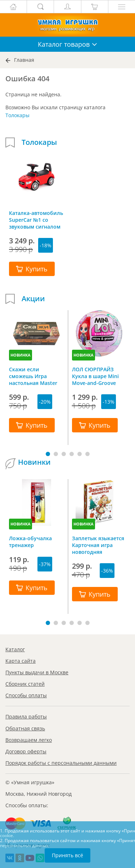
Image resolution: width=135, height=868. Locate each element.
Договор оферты (26, 751)
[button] (48, 454)
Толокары (17, 115)
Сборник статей (25, 684)
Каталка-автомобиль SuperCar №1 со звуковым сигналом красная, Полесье (36, 220)
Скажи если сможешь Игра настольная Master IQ (33, 376)
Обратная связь (25, 728)
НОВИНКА (21, 355)
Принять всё (67, 855)
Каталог (15, 649)
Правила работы (26, 717)
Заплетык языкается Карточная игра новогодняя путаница (98, 545)
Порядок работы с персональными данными (61, 763)
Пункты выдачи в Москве (37, 672)
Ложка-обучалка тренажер (30, 542)
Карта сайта (21, 661)
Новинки (34, 462)
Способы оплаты (26, 695)
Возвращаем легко (29, 740)
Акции (33, 299)
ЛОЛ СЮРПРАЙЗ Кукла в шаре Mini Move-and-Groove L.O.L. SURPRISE (95, 376)
